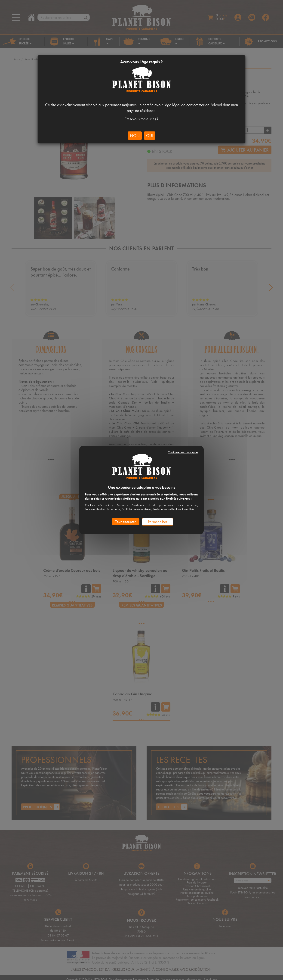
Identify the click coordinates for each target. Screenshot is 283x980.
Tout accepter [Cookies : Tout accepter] (126, 522)
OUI (150, 135)
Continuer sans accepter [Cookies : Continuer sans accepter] (183, 452)
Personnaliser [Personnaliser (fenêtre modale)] (158, 522)
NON (135, 135)
